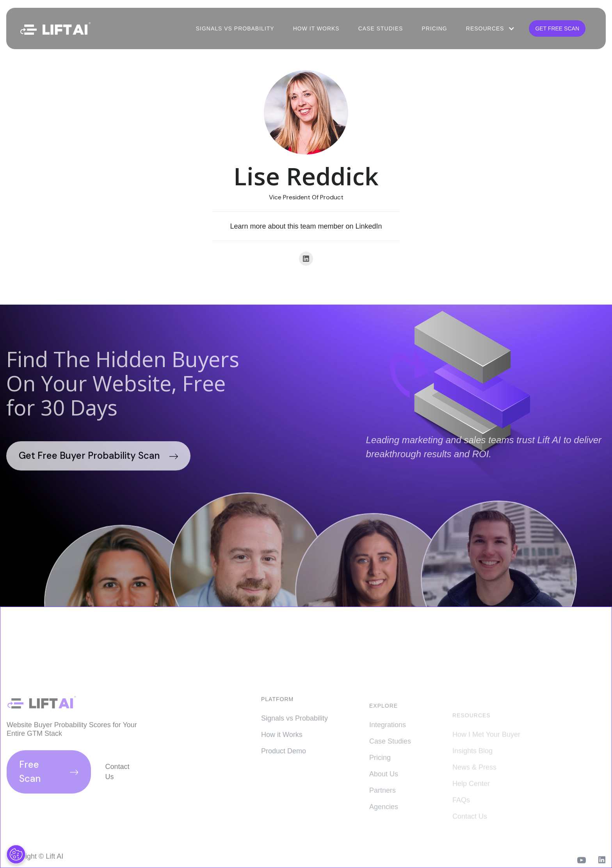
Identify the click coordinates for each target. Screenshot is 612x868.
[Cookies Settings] (16, 854)
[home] (55, 29)
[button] (490, 28)
